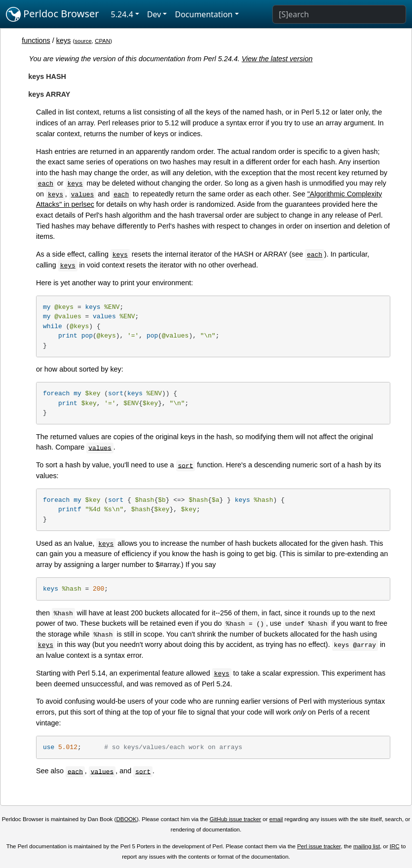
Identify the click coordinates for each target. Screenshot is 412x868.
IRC (395, 846)
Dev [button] (154, 14)
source (83, 41)
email (276, 819)
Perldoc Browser (53, 14)
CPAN (102, 41)
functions (36, 40)
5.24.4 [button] (122, 14)
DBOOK (126, 819)
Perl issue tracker (319, 846)
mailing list (367, 846)
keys (64, 40)
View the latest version (277, 59)
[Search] (339, 14)
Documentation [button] (204, 14)
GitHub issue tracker (235, 819)
